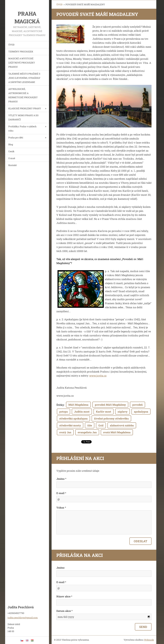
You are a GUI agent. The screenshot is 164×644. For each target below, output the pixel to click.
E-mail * (61, 493)
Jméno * (61, 479)
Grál (101, 425)
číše (90, 425)
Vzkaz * (61, 507)
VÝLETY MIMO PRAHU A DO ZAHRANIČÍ (23, 117)
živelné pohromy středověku (111, 418)
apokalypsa (141, 412)
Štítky (60, 405)
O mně (12, 158)
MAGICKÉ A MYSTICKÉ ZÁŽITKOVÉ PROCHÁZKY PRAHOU (22, 63)
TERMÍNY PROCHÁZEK (21, 52)
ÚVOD (11, 45)
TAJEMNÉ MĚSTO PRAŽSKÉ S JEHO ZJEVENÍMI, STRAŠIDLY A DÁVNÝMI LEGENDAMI (24, 78)
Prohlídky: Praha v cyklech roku (22, 128)
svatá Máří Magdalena (117, 432)
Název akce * (64, 596)
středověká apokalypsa (73, 418)
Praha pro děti (16, 137)
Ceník (11, 151)
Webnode (149, 640)
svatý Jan (65, 432)
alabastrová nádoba (122, 425)
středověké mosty (70, 425)
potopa (64, 412)
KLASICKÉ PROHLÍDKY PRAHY (25, 108)
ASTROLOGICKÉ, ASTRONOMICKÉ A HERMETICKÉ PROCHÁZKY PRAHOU (23, 95)
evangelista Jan (87, 432)
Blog (11, 144)
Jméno (60, 568)
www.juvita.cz (98, 376)
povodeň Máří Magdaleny (110, 405)
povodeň (137, 405)
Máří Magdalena (78, 405)
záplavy (123, 412)
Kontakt (13, 165)
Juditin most (82, 412)
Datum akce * (64, 611)
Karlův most (104, 412)
